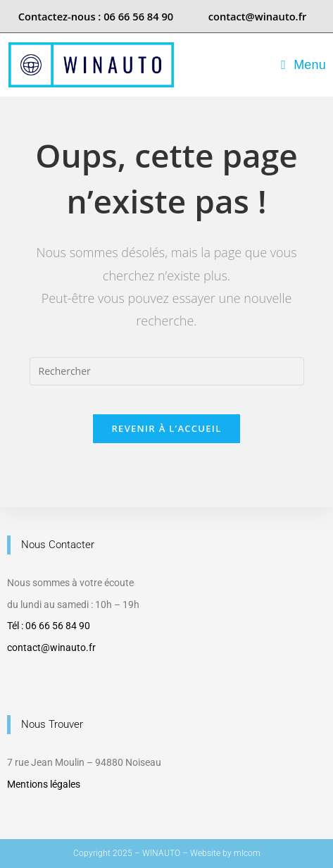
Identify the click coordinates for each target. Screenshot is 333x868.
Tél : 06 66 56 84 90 (49, 626)
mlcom (247, 853)
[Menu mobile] (303, 65)
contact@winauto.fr (51, 647)
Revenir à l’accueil (166, 428)
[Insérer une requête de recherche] (167, 371)
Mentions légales (44, 784)
